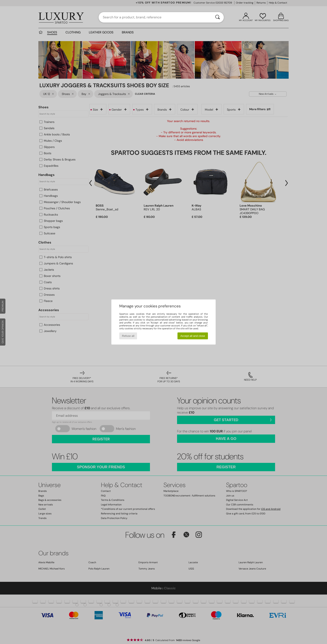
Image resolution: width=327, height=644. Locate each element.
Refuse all (128, 336)
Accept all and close (193, 336)
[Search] (218, 17)
